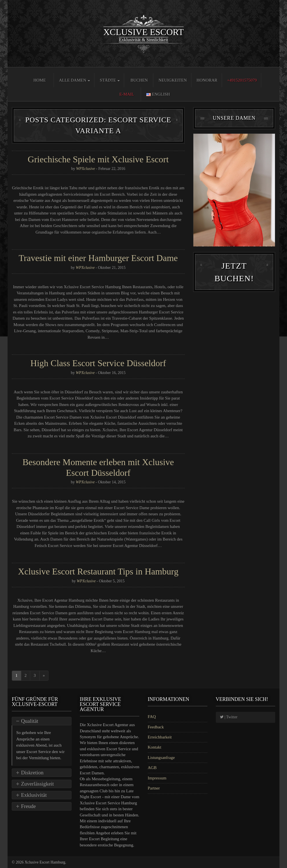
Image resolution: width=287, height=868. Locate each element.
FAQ (152, 717)
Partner (154, 788)
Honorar (207, 80)
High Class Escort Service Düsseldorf (98, 363)
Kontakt (154, 747)
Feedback (156, 727)
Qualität (30, 721)
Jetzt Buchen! (234, 274)
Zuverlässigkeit (37, 784)
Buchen (139, 80)
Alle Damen (74, 80)
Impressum (157, 778)
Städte (110, 80)
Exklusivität (34, 795)
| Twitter (229, 717)
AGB (152, 768)
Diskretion (32, 773)
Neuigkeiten (173, 80)
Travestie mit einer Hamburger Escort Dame (98, 258)
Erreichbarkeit (160, 737)
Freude (28, 806)
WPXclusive (85, 169)
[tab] (42, 721)
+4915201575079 (242, 80)
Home (40, 80)
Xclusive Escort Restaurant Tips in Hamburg (98, 571)
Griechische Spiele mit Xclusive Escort (98, 159)
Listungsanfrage (161, 758)
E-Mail (127, 94)
